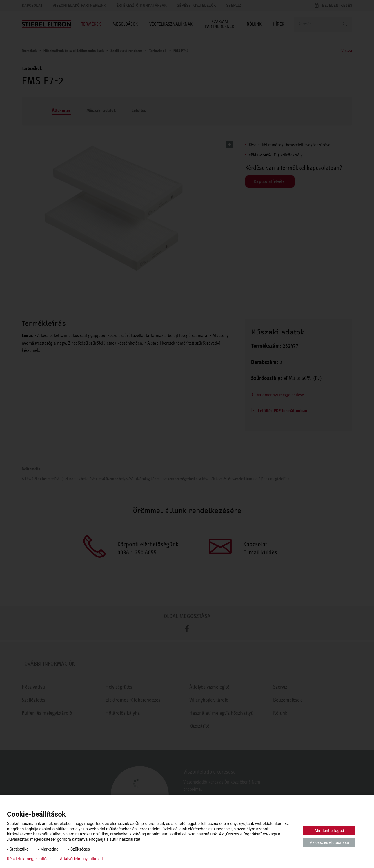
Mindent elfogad (329, 831)
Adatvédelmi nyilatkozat (82, 859)
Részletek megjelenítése (29, 859)
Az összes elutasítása (329, 842)
